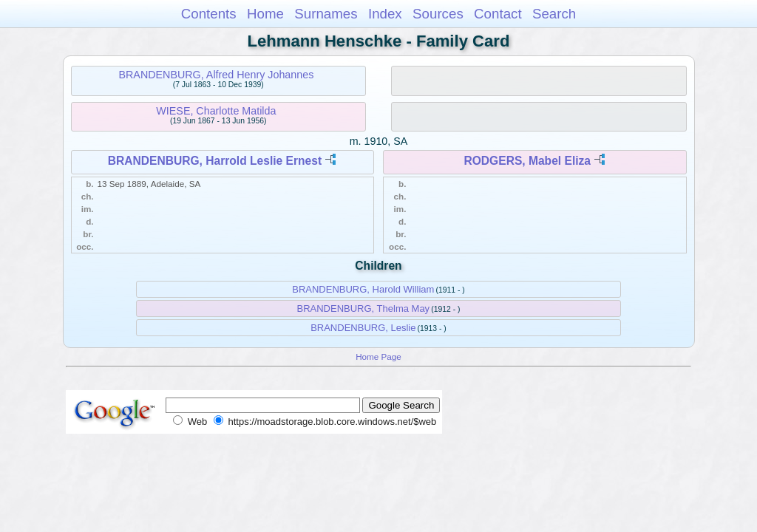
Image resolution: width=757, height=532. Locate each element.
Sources (438, 14)
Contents (209, 14)
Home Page (378, 357)
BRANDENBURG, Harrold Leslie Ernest (215, 161)
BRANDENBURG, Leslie (363, 328)
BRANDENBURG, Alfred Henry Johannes (216, 75)
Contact (498, 14)
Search (554, 14)
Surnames (326, 14)
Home (265, 14)
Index (385, 14)
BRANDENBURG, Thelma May (363, 308)
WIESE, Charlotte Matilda (216, 111)
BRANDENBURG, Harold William (363, 289)
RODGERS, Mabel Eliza (527, 161)
